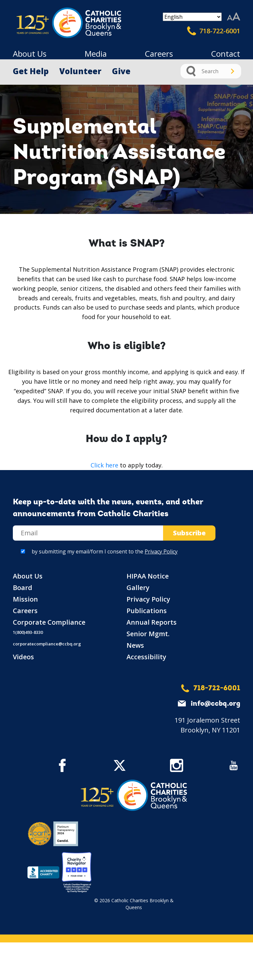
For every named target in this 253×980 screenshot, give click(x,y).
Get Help (31, 71)
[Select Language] (192, 17)
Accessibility (146, 657)
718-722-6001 (214, 31)
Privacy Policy (161, 551)
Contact (226, 54)
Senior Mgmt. (148, 634)
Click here (104, 465)
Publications (147, 611)
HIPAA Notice (148, 576)
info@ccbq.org (215, 704)
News (135, 645)
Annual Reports (152, 622)
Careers (159, 54)
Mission (25, 599)
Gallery (138, 588)
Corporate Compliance (49, 622)
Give (121, 71)
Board (23, 588)
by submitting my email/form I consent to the (105, 551)
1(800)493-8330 (28, 632)
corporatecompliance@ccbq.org (47, 644)
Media (96, 54)
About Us (30, 54)
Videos (23, 657)
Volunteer (80, 71)
